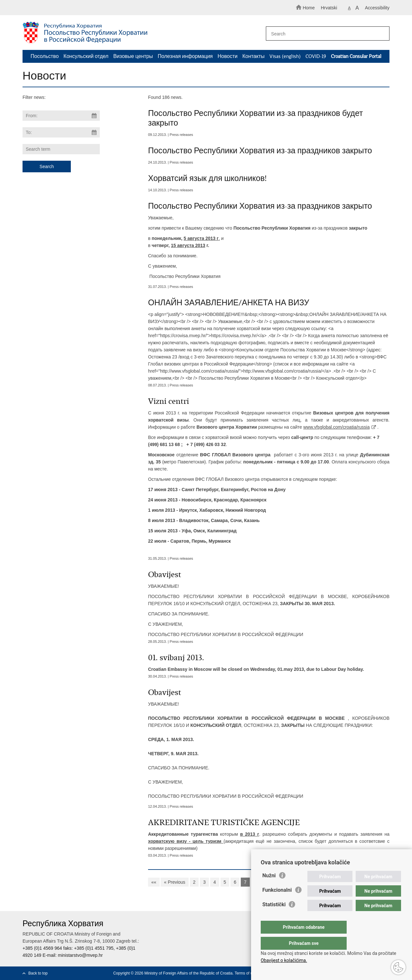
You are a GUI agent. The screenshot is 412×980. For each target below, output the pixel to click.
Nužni (269, 888)
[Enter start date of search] (61, 116)
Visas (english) (285, 56)
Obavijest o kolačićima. (284, 960)
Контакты (253, 56)
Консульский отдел (86, 56)
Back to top (38, 973)
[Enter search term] (325, 34)
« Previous (174, 882)
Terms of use (246, 973)
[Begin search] (382, 34)
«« (154, 882)
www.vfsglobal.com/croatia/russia (336, 427)
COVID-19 (316, 56)
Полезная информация (185, 56)
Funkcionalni (277, 903)
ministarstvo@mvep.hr (80, 955)
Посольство (45, 56)
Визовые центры (133, 56)
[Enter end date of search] (61, 132)
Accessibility (377, 8)
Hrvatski (329, 8)
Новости (228, 56)
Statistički (274, 917)
